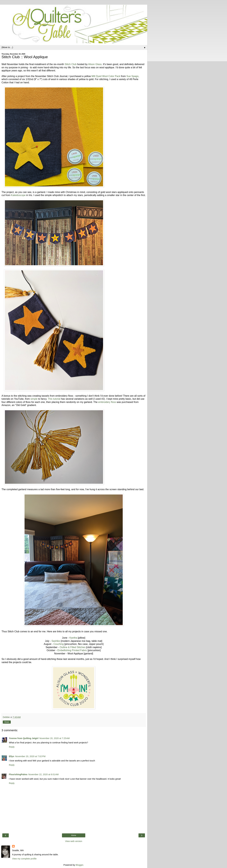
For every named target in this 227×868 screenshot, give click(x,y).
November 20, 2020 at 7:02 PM (30, 756)
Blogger (80, 865)
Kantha (73, 638)
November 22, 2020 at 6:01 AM (43, 774)
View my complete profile (24, 859)
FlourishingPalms (18, 774)
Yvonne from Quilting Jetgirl (24, 738)
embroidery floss (107, 402)
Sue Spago (132, 76)
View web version (74, 841)
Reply (12, 747)
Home (74, 835)
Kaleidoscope (19, 195)
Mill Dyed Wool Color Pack (106, 76)
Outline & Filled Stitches (73, 647)
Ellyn (12, 756)
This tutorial (54, 399)
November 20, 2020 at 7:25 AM (55, 738)
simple (34, 399)
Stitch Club (70, 64)
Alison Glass (95, 64)
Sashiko (56, 641)
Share (7, 722)
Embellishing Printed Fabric (72, 650)
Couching (59, 644)
